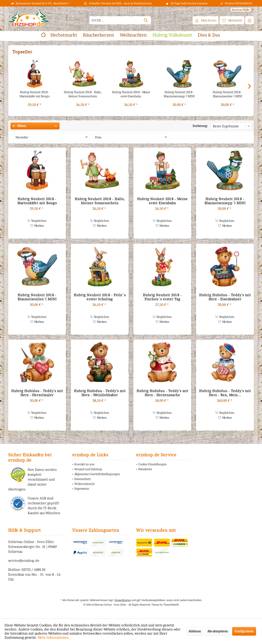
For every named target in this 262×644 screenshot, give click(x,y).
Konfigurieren (244, 631)
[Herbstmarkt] (64, 35)
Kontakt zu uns (84, 464)
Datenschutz (82, 479)
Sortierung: (200, 126)
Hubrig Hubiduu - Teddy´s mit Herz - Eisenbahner (225, 297)
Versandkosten (123, 600)
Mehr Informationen (53, 637)
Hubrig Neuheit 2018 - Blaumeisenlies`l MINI (227, 94)
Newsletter (145, 469)
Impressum (82, 489)
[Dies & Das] (209, 35)
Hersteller (22, 137)
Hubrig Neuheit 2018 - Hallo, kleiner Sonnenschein (83, 94)
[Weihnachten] (133, 35)
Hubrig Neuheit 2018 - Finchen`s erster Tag (162, 297)
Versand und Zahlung (88, 469)
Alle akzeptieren (218, 631)
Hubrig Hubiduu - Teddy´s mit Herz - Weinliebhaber (100, 393)
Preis (98, 137)
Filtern (19, 126)
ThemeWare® (171, 605)
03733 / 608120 (33, 570)
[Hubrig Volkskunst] (172, 35)
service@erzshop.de (24, 561)
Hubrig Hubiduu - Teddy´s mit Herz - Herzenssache (162, 393)
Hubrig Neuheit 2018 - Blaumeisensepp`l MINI (179, 94)
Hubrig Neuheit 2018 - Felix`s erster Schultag (100, 297)
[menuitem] (241, 10)
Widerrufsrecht (85, 484)
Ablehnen (195, 631)
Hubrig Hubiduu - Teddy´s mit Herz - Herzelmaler (37, 393)
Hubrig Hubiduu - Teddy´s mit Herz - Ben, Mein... (225, 393)
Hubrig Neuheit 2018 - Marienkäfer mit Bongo (34, 94)
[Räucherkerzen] (98, 35)
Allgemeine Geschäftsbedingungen (97, 474)
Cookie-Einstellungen (152, 464)
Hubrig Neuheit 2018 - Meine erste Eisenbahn (131, 94)
